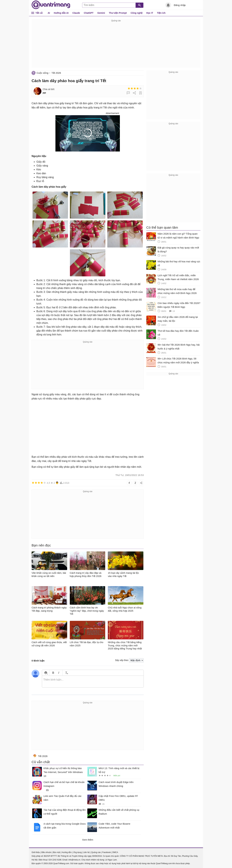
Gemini (101, 13)
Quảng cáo (96, 852)
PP (44, 93)
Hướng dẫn (67, 852)
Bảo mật (56, 852)
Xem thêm (88, 840)
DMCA (115, 852)
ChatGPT (89, 13)
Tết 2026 (56, 73)
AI (49, 13)
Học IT (150, 13)
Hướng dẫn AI (61, 13)
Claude (76, 13)
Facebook (107, 852)
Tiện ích (161, 13)
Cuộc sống (42, 73)
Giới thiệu (36, 852)
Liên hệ (86, 852)
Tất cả (39, 13)
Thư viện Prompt (118, 13)
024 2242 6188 (55, 860)
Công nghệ (137, 13)
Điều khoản (46, 852)
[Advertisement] (116, 45)
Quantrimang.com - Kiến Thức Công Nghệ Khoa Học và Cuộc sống (51, 5)
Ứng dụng (77, 852)
